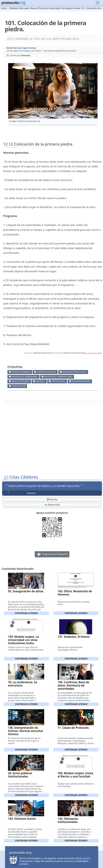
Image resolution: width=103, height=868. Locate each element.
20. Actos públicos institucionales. (20, 775)
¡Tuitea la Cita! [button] (52, 505)
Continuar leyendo (26, 613)
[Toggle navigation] (98, 3)
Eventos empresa (21, 372)
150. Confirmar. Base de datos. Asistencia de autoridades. (73, 685)
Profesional (58, 381)
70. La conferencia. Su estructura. (23, 684)
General (40, 381)
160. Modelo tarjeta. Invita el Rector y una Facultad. (75, 775)
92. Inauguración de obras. (26, 591)
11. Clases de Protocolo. (74, 728)
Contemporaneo (81, 381)
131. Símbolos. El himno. (74, 637)
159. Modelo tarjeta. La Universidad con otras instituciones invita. (23, 640)
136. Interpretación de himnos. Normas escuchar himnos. (26, 731)
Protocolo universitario (58, 377)
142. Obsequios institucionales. (68, 820)
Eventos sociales (46, 372)
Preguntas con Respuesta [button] (52, 554)
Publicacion (19, 386)
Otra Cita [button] (52, 499)
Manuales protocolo (75, 372)
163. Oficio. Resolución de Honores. (75, 593)
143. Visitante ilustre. (22, 819)
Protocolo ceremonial (25, 377)
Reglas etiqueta (21, 381)
